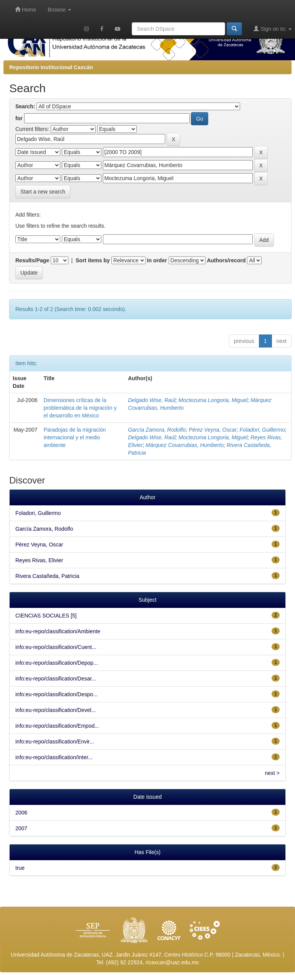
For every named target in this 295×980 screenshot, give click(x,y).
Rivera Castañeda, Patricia (47, 576)
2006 (21, 813)
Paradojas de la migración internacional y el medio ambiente (75, 437)
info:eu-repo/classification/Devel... (56, 710)
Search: (25, 106)
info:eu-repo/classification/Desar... (56, 679)
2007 (21, 828)
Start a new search (43, 192)
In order (157, 260)
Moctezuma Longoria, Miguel (213, 400)
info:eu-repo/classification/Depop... (57, 663)
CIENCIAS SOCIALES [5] (46, 616)
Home (26, 9)
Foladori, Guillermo (262, 430)
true (20, 868)
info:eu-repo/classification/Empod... (57, 726)
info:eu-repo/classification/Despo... (56, 694)
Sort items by (93, 260)
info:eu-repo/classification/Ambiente (58, 631)
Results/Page (32, 260)
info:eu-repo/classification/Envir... (55, 742)
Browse (59, 10)
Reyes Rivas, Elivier (39, 560)
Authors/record (226, 260)
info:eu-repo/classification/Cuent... (56, 647)
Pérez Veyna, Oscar (213, 430)
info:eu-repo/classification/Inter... (54, 757)
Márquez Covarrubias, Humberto (185, 445)
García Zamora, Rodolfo (157, 430)
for (19, 118)
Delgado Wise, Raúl (152, 400)
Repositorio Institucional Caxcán (51, 67)
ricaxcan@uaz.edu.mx (172, 962)
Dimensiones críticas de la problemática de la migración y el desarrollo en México (80, 408)
